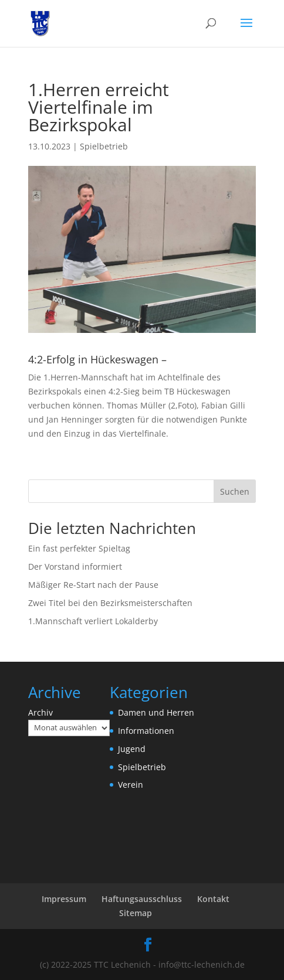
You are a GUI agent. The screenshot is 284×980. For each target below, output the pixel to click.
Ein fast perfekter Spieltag (79, 548)
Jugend (132, 749)
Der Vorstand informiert (75, 566)
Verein (131, 785)
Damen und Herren (156, 712)
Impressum (64, 899)
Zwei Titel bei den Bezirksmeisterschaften (110, 603)
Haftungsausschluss (142, 899)
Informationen (146, 731)
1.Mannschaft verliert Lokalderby (93, 621)
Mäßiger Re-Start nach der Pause (93, 585)
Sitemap (136, 913)
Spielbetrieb (104, 146)
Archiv (40, 712)
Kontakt (213, 899)
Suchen (235, 491)
